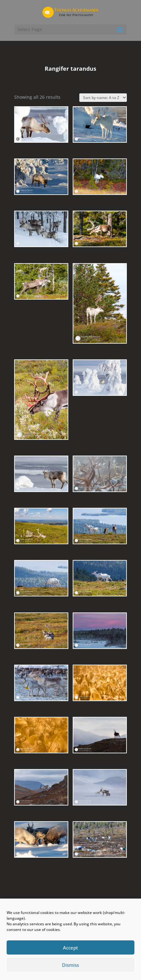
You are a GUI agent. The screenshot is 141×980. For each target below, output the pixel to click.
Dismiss (70, 965)
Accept (70, 948)
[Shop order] (103, 98)
